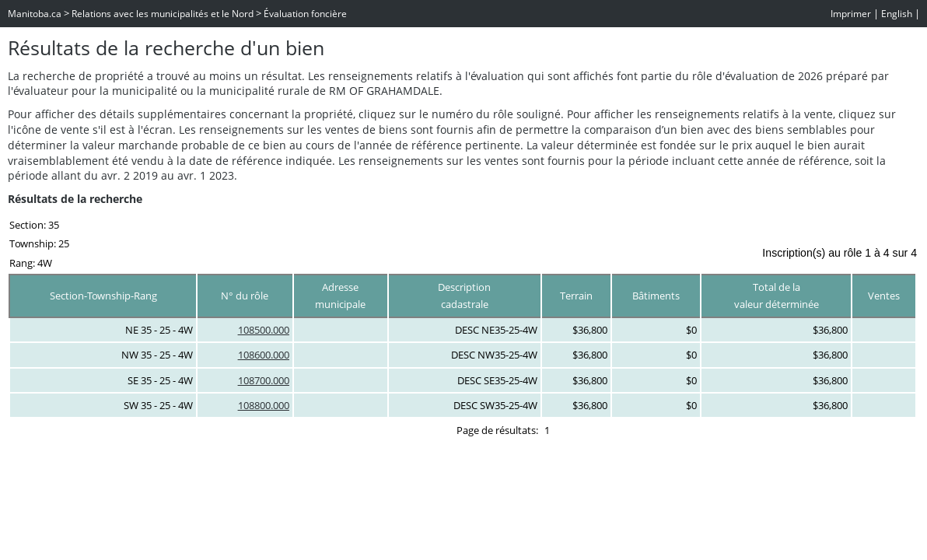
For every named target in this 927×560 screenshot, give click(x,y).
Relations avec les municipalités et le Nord (163, 14)
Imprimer (851, 14)
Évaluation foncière (305, 14)
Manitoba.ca (35, 14)
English (897, 14)
